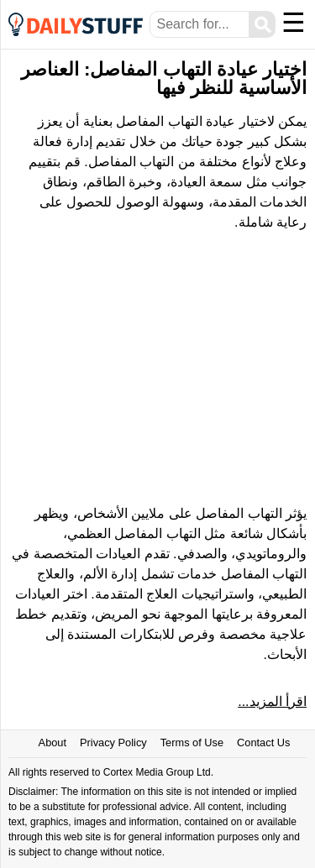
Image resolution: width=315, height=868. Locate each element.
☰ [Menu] (294, 23)
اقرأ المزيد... (272, 701)
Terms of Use (192, 743)
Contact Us (263, 743)
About (52, 743)
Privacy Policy (113, 743)
